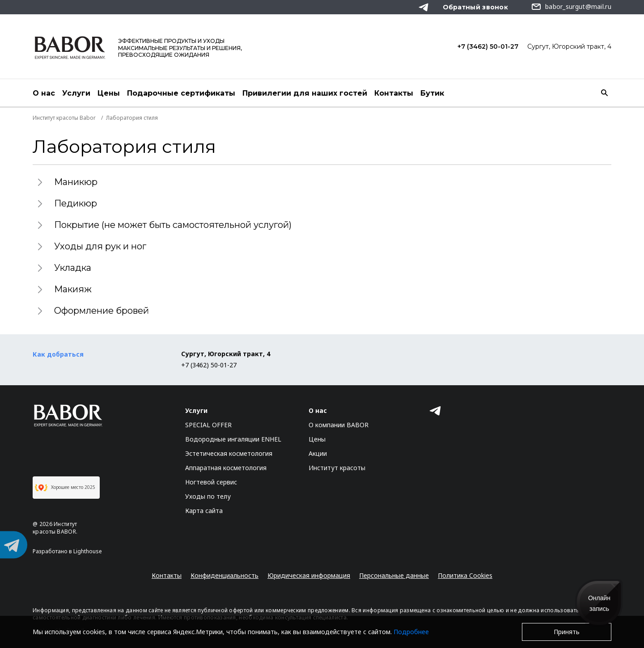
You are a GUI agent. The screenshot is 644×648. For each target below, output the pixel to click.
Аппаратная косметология (226, 468)
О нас (44, 93)
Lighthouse (88, 551)
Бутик (432, 93)
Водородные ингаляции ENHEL (233, 439)
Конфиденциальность (225, 575)
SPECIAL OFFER (208, 425)
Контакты (394, 93)
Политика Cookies (465, 575)
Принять (567, 632)
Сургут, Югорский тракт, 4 (569, 46)
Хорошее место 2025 (65, 488)
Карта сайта (204, 511)
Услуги (76, 93)
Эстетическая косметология (229, 453)
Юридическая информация (309, 575)
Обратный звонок (476, 7)
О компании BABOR (339, 425)
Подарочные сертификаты (181, 93)
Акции (318, 453)
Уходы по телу (208, 496)
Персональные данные (394, 575)
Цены (109, 93)
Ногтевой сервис (211, 482)
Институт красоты (337, 468)
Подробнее (411, 632)
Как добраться (58, 354)
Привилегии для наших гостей (305, 93)
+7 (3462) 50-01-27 (488, 46)
